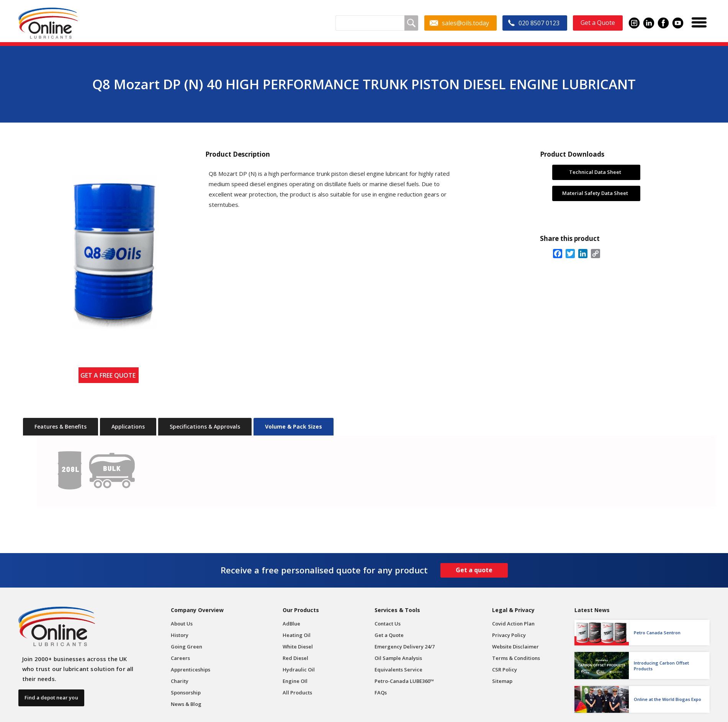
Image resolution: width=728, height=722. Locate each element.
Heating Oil (297, 635)
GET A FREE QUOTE (110, 375)
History (180, 635)
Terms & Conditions (516, 658)
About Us (182, 624)
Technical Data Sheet (595, 172)
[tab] (61, 427)
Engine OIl (295, 681)
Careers (180, 658)
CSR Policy (505, 670)
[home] (48, 23)
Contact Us (388, 624)
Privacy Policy (509, 635)
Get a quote (474, 570)
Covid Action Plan (513, 624)
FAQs (381, 693)
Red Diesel (295, 658)
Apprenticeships (191, 670)
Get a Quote (389, 635)
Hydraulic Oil (299, 670)
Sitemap (502, 681)
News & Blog (186, 704)
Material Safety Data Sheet (595, 193)
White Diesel (298, 647)
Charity (180, 681)
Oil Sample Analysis (398, 658)
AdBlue (291, 624)
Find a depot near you (51, 697)
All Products (297, 693)
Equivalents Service (398, 670)
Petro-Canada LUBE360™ (404, 681)
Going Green (186, 647)
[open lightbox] (108, 246)
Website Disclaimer (515, 647)
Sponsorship (186, 693)
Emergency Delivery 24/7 (405, 647)
